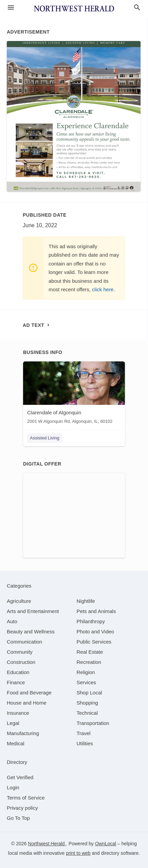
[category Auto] (12, 621)
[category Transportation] (93, 723)
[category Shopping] (87, 703)
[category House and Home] (27, 703)
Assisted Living (45, 438)
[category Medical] (16, 743)
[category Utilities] (85, 743)
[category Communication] (24, 642)
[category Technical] (87, 713)
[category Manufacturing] (23, 733)
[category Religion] (86, 672)
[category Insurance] (18, 713)
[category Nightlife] (86, 601)
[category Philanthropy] (91, 621)
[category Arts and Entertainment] (33, 611)
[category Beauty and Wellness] (31, 632)
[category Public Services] (94, 642)
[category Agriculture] (19, 601)
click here (103, 289)
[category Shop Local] (89, 693)
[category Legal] (13, 723)
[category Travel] (84, 733)
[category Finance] (16, 682)
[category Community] (20, 652)
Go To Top (18, 818)
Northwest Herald (47, 844)
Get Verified (20, 777)
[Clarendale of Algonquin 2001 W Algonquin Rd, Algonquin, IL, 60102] (74, 394)
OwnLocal (106, 844)
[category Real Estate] (90, 652)
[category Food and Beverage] (29, 693)
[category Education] (18, 672)
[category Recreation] (89, 662)
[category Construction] (21, 662)
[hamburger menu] (11, 8)
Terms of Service (26, 798)
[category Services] (87, 682)
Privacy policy (22, 808)
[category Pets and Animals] (96, 611)
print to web (78, 853)
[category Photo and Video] (96, 632)
